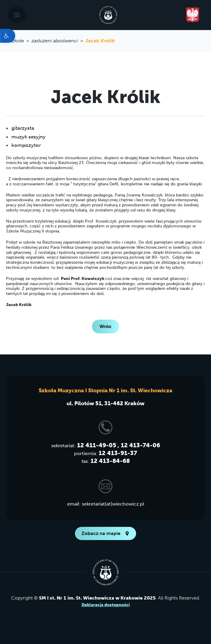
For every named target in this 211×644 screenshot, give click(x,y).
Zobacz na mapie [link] (106, 533)
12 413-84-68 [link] (110, 461)
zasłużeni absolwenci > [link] (58, 41)
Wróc (106, 326)
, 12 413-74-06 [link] (139, 445)
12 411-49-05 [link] (97, 445)
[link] (7, 36)
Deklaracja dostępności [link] (106, 605)
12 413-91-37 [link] (118, 453)
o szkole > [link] (19, 41)
